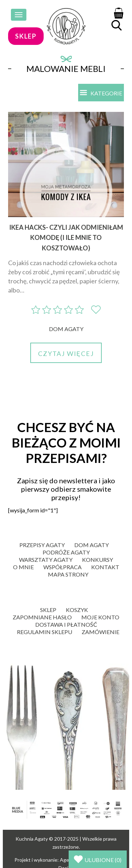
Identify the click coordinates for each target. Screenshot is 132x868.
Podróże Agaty (66, 552)
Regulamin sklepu (45, 632)
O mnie (23, 567)
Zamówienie (100, 632)
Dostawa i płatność (66, 624)
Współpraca (62, 567)
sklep (26, 36)
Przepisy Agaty (42, 545)
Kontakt (105, 567)
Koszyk (77, 610)
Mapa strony (68, 574)
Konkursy (98, 560)
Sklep (48, 610)
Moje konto (100, 617)
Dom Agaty (66, 329)
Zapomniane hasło (42, 617)
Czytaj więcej (66, 354)
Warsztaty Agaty (46, 560)
